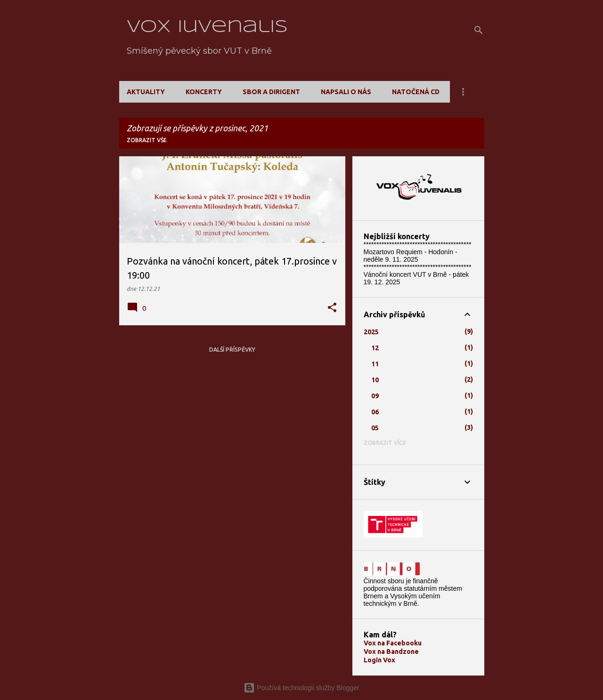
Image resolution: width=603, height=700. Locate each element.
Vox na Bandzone (391, 652)
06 (375, 412)
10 (375, 380)
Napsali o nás (346, 92)
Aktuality (146, 92)
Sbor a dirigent (271, 92)
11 (375, 364)
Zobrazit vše (147, 140)
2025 (371, 332)
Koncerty (204, 92)
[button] (332, 308)
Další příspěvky (232, 350)
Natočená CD (416, 92)
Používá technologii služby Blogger (301, 688)
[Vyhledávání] (479, 30)
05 (375, 428)
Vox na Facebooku (393, 643)
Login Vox (379, 660)
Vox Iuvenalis (207, 27)
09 (375, 396)
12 (375, 348)
